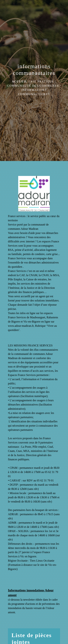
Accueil (20, 81)
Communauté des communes (33, 86)
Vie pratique (42, 81)
